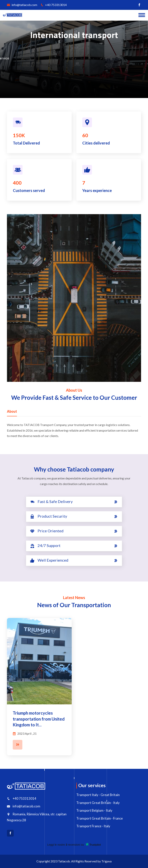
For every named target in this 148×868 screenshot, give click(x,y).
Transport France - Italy (93, 826)
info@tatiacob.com (22, 5)
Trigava (106, 861)
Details (84, 73)
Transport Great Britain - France (100, 818)
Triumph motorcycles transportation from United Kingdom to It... (39, 719)
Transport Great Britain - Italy (98, 803)
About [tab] (12, 411)
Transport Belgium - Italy (94, 810)
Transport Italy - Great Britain (98, 795)
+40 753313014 (54, 5)
